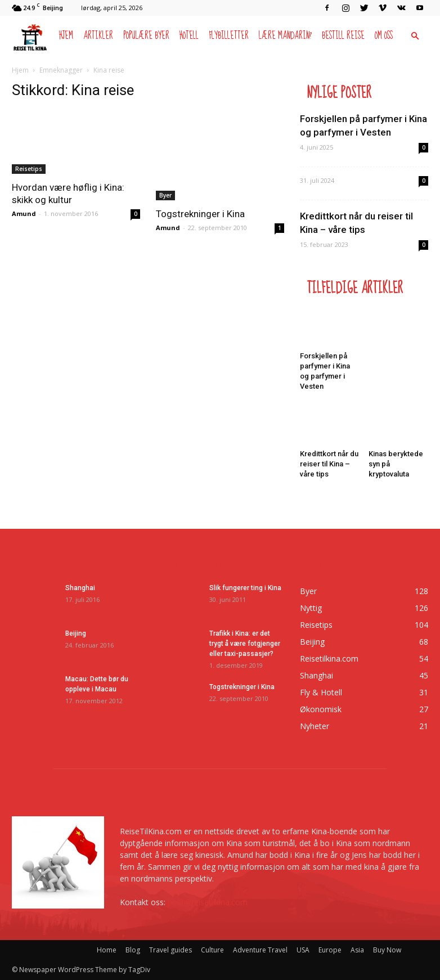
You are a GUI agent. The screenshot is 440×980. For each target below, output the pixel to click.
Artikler (98, 36)
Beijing (76, 633)
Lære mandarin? (285, 36)
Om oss (384, 36)
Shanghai (80, 588)
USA (303, 950)
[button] (415, 36)
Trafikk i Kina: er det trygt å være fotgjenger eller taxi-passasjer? (245, 644)
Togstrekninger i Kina (200, 214)
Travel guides (170, 950)
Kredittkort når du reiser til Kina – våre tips (329, 464)
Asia (357, 950)
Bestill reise (343, 36)
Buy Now (387, 950)
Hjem (66, 36)
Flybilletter (229, 36)
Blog (133, 950)
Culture (212, 950)
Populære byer (146, 36)
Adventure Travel (260, 950)
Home (107, 950)
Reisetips (29, 169)
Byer (165, 195)
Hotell (189, 36)
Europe (330, 950)
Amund (24, 213)
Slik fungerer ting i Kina (245, 588)
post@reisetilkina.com (208, 902)
